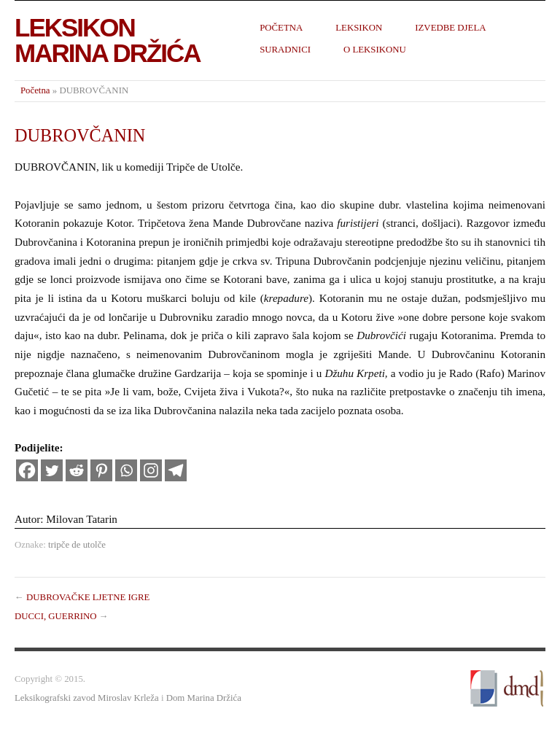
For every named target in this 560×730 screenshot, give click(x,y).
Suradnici (285, 50)
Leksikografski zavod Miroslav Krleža (87, 698)
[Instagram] (151, 470)
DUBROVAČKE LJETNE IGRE (88, 597)
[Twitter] (52, 470)
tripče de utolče (77, 545)
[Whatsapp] (126, 470)
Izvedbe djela (450, 28)
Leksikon (359, 28)
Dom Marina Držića (204, 698)
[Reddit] (77, 470)
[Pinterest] (101, 470)
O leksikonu (375, 50)
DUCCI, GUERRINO (56, 616)
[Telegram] (176, 470)
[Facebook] (27, 470)
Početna (281, 28)
